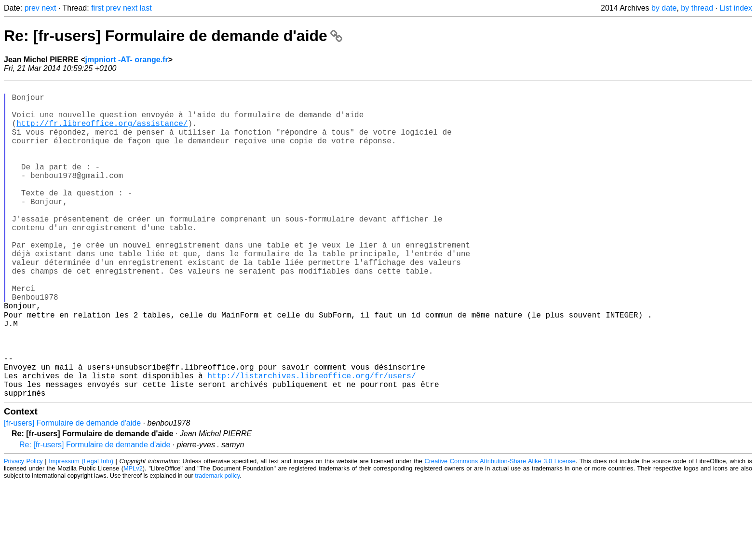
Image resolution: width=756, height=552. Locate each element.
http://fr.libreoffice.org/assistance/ (102, 133)
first (97, 8)
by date (664, 8)
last (146, 8)
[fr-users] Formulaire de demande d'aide (72, 492)
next (49, 8)
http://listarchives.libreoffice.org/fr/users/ (311, 441)
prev (32, 8)
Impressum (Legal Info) (81, 530)
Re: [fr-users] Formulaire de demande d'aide (173, 36)
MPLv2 (133, 537)
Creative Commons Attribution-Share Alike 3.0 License (500, 530)
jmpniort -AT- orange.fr (127, 60)
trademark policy (217, 545)
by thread (697, 8)
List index (736, 8)
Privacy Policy (23, 530)
